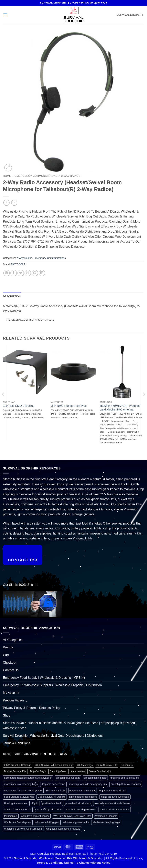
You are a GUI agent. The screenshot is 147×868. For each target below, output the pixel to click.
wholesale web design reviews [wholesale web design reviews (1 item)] (63, 829)
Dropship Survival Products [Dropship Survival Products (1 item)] (126, 784)
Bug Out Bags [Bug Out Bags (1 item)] (38, 771)
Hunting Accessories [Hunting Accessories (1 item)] (16, 803)
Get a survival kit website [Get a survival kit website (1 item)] (52, 797)
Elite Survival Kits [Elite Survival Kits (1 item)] (56, 791)
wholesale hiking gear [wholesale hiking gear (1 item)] (47, 822)
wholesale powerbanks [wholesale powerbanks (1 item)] (76, 822)
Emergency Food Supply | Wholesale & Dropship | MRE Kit (44, 678)
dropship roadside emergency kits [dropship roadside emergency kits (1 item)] (88, 784)
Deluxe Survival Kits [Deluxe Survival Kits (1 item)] (100, 771)
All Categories (13, 640)
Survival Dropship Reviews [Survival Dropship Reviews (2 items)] (81, 810)
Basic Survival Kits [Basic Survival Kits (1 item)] (107, 765)
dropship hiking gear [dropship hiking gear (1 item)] (95, 778)
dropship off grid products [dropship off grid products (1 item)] (124, 778)
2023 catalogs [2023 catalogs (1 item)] (85, 765)
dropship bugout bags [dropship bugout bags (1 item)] (68, 778)
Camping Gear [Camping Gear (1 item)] (58, 771)
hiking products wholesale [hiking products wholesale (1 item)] (115, 797)
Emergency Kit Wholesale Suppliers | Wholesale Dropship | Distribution (52, 685)
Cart (6, 655)
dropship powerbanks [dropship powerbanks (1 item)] (53, 784)
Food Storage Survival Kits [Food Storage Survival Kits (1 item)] (19, 797)
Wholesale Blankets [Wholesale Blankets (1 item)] (106, 816)
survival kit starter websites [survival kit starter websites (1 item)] (115, 810)
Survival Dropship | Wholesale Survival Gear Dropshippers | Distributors (53, 736)
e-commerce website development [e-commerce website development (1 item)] (23, 791)
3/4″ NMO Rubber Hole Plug (69, 406)
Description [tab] (12, 296)
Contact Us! (23, 560)
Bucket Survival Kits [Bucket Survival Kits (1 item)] (15, 771)
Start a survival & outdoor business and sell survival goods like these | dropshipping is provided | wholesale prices (70, 725)
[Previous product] (14, 203)
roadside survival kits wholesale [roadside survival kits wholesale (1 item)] (112, 803)
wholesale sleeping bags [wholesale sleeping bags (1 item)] (106, 822)
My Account (11, 693)
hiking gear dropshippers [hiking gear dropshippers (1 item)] (83, 797)
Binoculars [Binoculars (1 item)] (127, 765)
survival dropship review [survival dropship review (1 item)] (49, 810)
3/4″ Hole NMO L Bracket (19, 406)
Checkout (10, 663)
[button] (5, 15)
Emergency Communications (36, 176)
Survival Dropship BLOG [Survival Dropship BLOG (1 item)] (18, 810)
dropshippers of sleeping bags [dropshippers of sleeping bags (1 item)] (21, 784)
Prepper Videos (14, 700)
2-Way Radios (71, 176)
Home (7, 176)
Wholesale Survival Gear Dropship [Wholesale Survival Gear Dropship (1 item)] (23, 829)
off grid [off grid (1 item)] (34, 803)
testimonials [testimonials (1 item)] (11, 816)
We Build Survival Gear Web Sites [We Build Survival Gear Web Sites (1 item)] (72, 816)
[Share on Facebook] (14, 273)
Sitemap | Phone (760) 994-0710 (96, 854)
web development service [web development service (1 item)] (35, 816)
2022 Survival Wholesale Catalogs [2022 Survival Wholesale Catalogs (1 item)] (54, 765)
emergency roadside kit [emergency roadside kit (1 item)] (112, 791)
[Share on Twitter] (21, 273)
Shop (7, 715)
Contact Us (11, 670)
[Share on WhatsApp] (7, 273)
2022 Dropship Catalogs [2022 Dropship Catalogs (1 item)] (18, 765)
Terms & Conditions (17, 743)
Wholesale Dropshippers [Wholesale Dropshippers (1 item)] (18, 822)
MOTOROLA (18, 264)
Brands (8, 647)
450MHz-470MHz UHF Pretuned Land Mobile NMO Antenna (120, 408)
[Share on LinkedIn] (42, 273)
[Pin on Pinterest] (35, 273)
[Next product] (6, 203)
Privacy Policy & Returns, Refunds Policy (31, 708)
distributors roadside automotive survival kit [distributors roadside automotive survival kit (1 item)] (28, 778)
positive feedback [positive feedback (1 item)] (52, 803)
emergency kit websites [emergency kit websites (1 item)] (83, 791)
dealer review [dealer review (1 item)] (77, 771)
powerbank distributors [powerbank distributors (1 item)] (78, 803)
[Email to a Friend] (28, 273)
